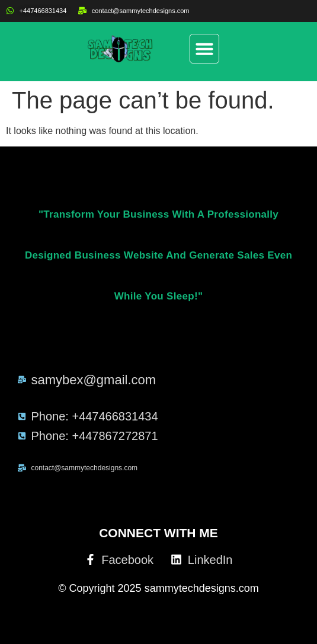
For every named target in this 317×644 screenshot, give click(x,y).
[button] (204, 49)
